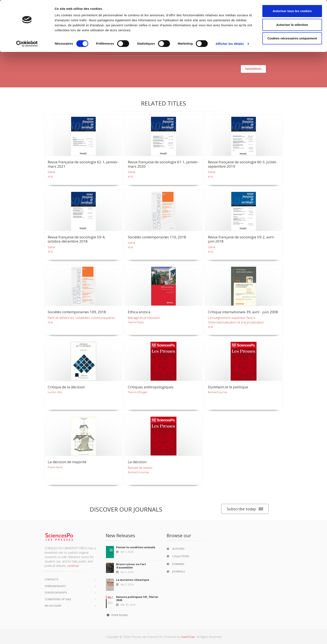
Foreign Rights (55, 586)
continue (73, 566)
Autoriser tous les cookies (292, 11)
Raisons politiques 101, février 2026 (137, 599)
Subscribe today (245, 509)
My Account (53, 606)
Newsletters (253, 69)
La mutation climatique (133, 580)
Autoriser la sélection (292, 25)
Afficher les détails (230, 44)
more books (117, 615)
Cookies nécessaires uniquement (292, 38)
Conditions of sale (58, 599)
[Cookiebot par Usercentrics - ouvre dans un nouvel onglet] (27, 44)
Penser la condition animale (136, 547)
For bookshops (56, 592)
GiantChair (188, 637)
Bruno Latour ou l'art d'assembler (131, 566)
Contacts (52, 579)
